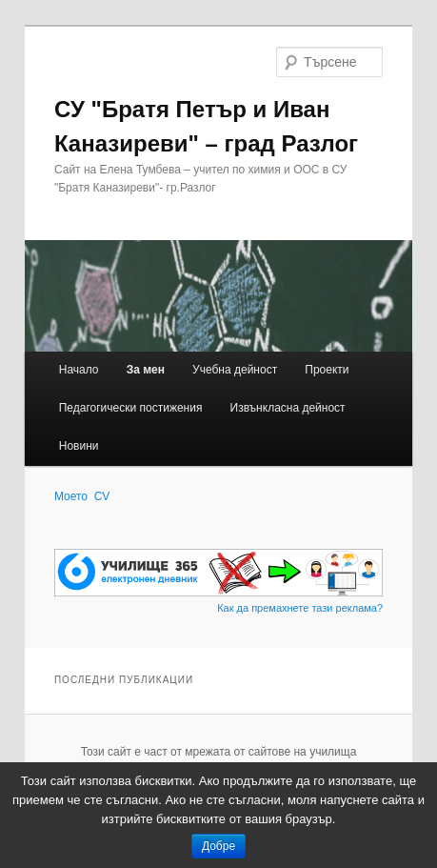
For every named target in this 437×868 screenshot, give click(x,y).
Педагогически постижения (131, 408)
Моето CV (82, 496)
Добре (218, 846)
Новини (79, 446)
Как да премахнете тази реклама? (300, 608)
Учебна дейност (235, 370)
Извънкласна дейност (288, 408)
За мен (146, 370)
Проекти (327, 370)
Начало (79, 370)
